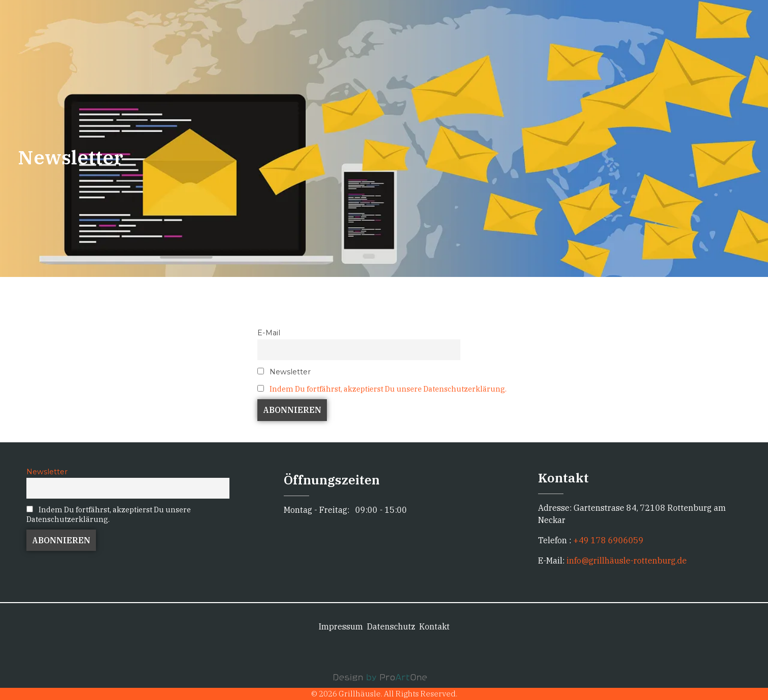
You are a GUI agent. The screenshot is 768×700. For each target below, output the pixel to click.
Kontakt (435, 626)
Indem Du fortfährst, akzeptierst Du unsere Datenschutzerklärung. (388, 389)
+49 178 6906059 (608, 540)
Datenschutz (391, 626)
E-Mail (269, 333)
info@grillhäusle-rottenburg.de (626, 561)
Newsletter (284, 372)
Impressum (341, 626)
